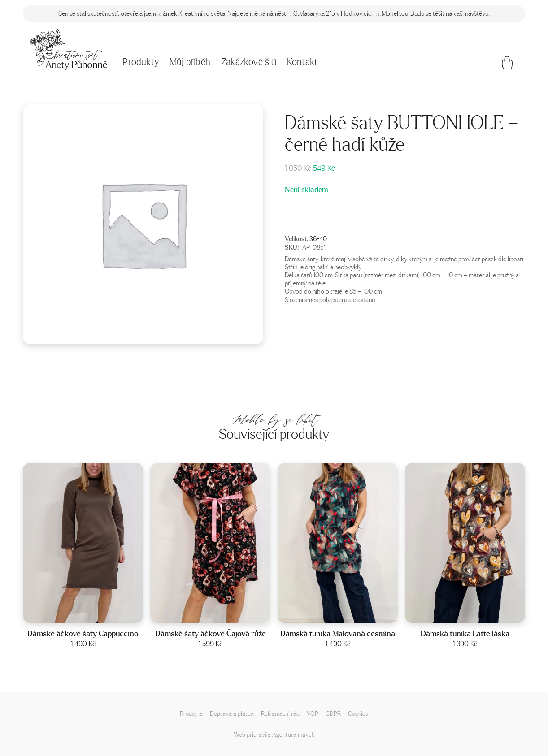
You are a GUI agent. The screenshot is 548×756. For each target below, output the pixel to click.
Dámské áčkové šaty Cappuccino (83, 633)
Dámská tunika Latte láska (465, 633)
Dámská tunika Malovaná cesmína (338, 633)
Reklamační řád (280, 713)
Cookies (358, 713)
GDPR (333, 713)
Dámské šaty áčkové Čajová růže (211, 633)
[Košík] (507, 65)
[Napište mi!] (69, 49)
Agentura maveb (294, 734)
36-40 (318, 238)
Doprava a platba (232, 713)
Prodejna (191, 713)
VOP (313, 713)
